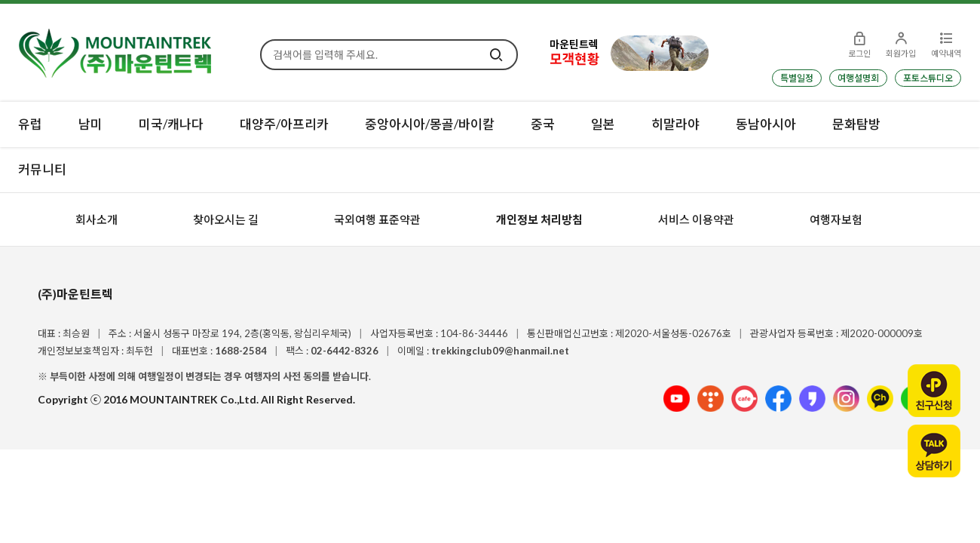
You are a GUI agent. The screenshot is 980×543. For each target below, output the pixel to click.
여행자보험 (836, 219)
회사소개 (96, 219)
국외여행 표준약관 (377, 219)
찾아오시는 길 (226, 219)
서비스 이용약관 (696, 219)
